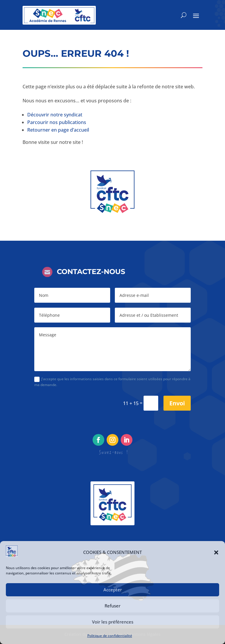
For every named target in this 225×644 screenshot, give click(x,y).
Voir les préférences (113, 622)
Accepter (113, 590)
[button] (216, 552)
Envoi (177, 403)
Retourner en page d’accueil (58, 130)
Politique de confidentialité (110, 636)
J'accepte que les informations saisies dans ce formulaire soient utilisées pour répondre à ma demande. (112, 382)
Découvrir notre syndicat (55, 115)
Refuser (112, 606)
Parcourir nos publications (57, 122)
